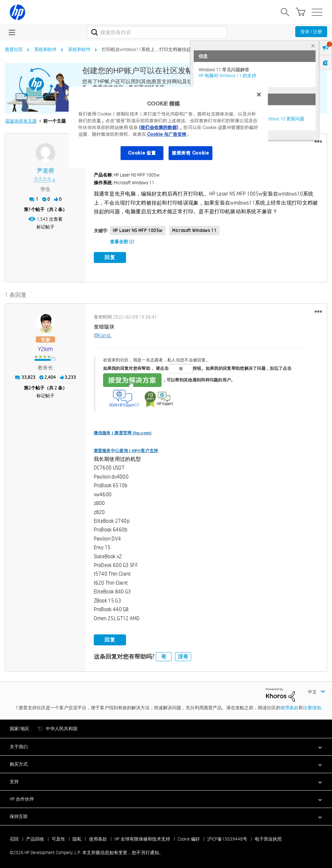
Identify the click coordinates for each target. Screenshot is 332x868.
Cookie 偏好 (189, 838)
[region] (168, 128)
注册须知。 (314, 707)
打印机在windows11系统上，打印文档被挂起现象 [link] (151, 49)
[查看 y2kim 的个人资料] (45, 348)
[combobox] (157, 32)
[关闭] (259, 95)
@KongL (103, 334)
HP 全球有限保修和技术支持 (142, 838)
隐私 (77, 838)
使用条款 (289, 707)
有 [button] (164, 656)
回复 (110, 257)
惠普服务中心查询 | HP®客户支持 (126, 449)
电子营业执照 (268, 838)
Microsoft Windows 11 (194, 230)
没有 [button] (183, 656)
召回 (14, 838)
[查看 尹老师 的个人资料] (45, 171)
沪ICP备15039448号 (227, 838)
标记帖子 (45, 227)
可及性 (58, 838)
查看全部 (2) (122, 242)
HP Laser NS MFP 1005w (138, 230)
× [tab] (313, 46)
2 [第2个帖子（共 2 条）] (30, 387)
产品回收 (35, 838)
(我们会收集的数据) (158, 127)
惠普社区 (14, 49)
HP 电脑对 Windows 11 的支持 (227, 76)
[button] (318, 142)
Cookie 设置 (142, 153)
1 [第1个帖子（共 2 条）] (30, 209)
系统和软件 (45, 49)
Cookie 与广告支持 (167, 134)
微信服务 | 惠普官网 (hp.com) (123, 432)
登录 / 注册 (311, 32)
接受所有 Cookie (190, 153)
